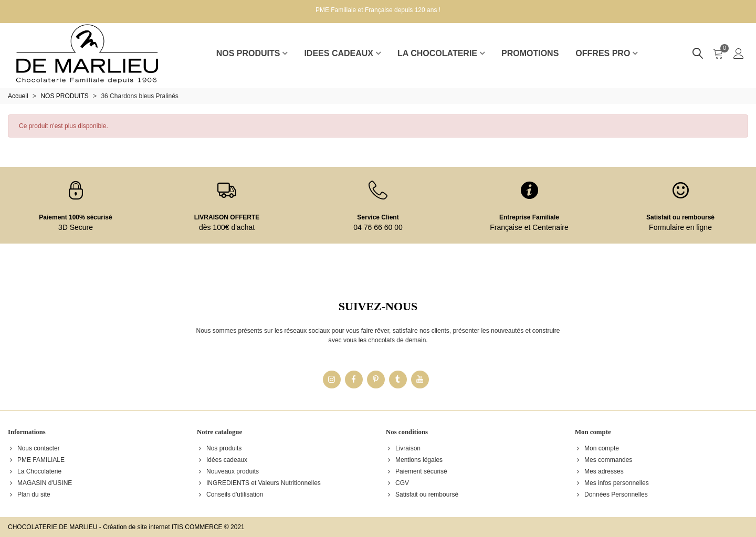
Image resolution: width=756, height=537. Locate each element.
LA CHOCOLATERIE (437, 53)
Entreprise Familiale (529, 217)
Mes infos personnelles (612, 483)
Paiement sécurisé (417, 471)
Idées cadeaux (222, 460)
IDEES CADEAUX (339, 53)
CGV (397, 483)
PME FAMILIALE (36, 460)
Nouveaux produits (228, 471)
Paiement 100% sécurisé (75, 217)
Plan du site (29, 494)
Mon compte (597, 448)
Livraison (403, 448)
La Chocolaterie (35, 471)
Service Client (378, 217)
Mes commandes (603, 460)
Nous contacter (34, 448)
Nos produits (219, 448)
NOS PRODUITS (248, 53)
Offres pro (603, 53)
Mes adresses (599, 471)
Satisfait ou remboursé (680, 217)
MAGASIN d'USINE (40, 483)
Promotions (530, 53)
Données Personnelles (611, 494)
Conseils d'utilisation (230, 494)
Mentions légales (414, 460)
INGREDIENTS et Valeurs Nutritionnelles (259, 483)
